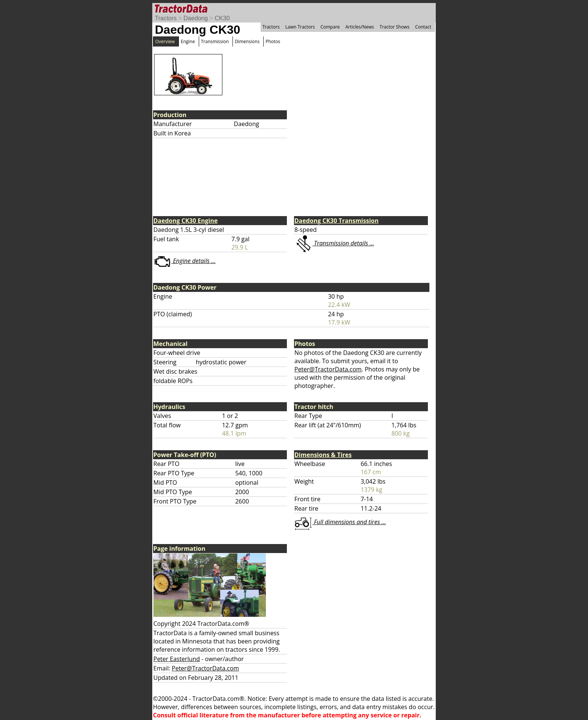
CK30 (222, 18)
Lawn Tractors (300, 27)
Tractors (166, 18)
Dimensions (247, 41)
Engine (188, 41)
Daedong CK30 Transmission (336, 221)
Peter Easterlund (177, 659)
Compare (330, 27)
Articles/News (360, 27)
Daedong (196, 18)
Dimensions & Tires (323, 455)
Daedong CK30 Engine (185, 221)
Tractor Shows (394, 27)
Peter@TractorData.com (328, 369)
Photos (273, 41)
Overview (165, 41)
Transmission (215, 41)
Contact (423, 27)
